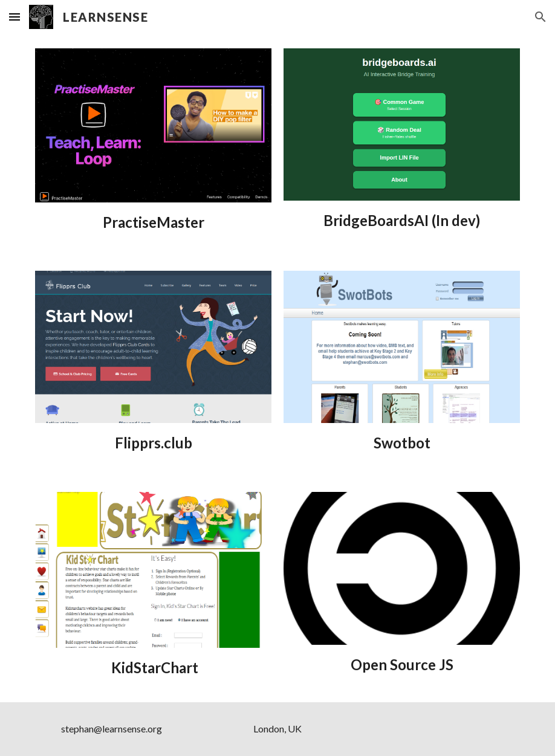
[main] (153, 222)
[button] (15, 17)
